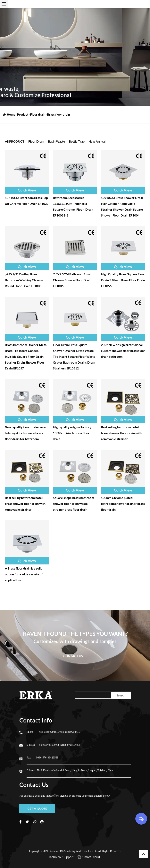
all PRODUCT (15, 141)
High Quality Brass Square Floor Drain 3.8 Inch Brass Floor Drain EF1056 (123, 280)
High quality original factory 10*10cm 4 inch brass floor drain (72, 433)
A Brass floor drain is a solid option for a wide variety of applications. (24, 574)
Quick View (27, 190)
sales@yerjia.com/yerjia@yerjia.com (60, 745)
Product (23, 114)
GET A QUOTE (37, 808)
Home (11, 114)
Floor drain (38, 114)
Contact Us (75, 656)
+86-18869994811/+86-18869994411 (59, 732)
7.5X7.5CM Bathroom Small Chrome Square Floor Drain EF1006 (72, 280)
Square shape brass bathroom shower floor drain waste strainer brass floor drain (73, 504)
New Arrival (97, 141)
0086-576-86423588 (47, 758)
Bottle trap (77, 141)
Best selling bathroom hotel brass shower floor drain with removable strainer (121, 433)
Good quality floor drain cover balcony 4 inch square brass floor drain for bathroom (26, 433)
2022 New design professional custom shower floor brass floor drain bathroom (123, 351)
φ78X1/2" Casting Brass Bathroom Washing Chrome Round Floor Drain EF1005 (24, 280)
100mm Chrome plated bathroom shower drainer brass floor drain (123, 504)
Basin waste (57, 141)
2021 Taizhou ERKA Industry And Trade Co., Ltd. (70, 851)
